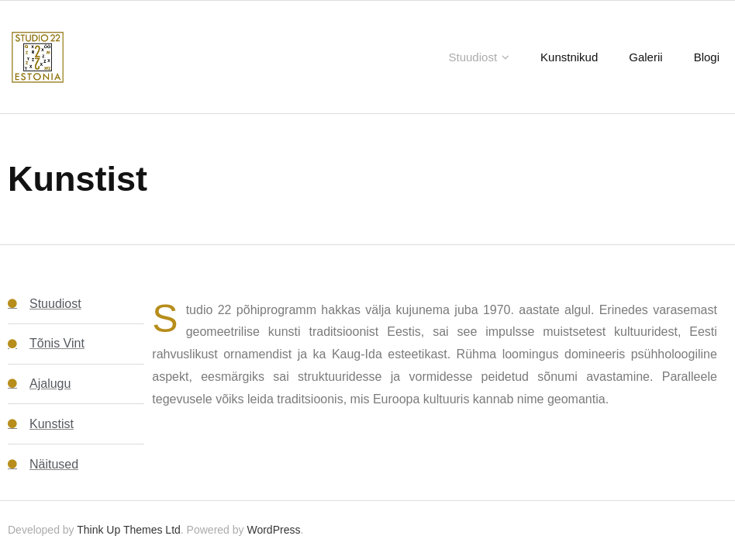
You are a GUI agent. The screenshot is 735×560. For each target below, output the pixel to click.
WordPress (273, 530)
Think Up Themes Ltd (129, 530)
